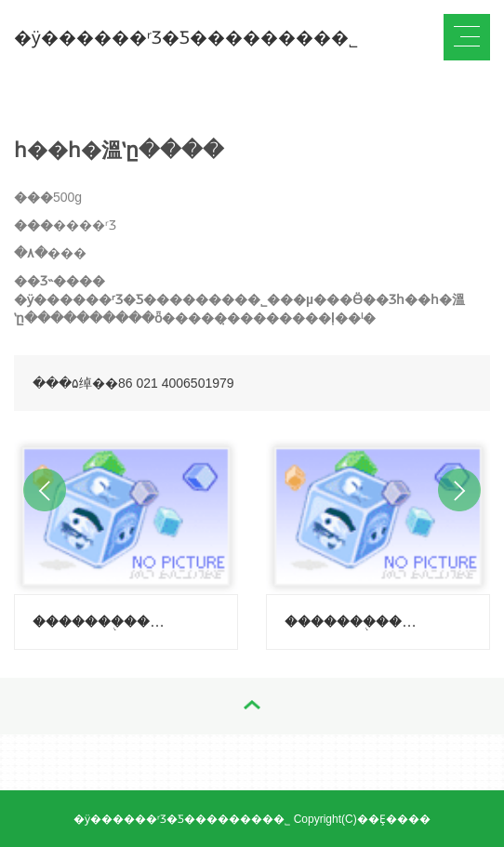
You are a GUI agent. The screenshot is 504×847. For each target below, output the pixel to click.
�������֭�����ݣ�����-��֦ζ (99, 622)
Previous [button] (45, 490)
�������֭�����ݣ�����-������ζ (351, 622)
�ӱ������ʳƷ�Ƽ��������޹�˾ (186, 38)
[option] (126, 540)
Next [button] (459, 490)
